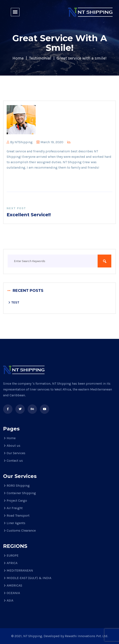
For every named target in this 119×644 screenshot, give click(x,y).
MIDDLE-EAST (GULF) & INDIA (29, 578)
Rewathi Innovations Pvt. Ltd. (86, 636)
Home (18, 58)
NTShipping (24, 142)
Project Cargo (17, 500)
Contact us (15, 461)
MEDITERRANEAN (20, 570)
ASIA (10, 600)
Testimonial (40, 58)
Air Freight (15, 508)
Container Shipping (21, 493)
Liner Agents (16, 523)
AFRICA (12, 563)
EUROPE (13, 555)
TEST (15, 302)
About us (13, 446)
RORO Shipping (18, 485)
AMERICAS (14, 585)
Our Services (16, 453)
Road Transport (18, 515)
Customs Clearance (21, 530)
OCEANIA (13, 593)
